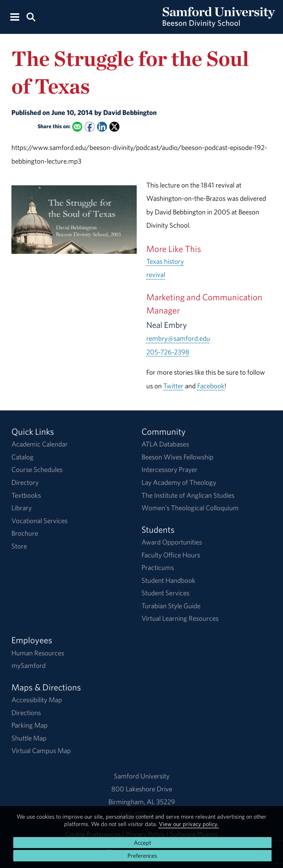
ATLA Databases (165, 444)
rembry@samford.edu (178, 338)
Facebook (211, 386)
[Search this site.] (31, 16)
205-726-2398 (168, 352)
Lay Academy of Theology (179, 482)
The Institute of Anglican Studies (188, 495)
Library (22, 508)
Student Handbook (168, 580)
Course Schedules (37, 469)
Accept (142, 843)
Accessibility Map (37, 700)
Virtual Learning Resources (180, 618)
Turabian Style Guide (171, 606)
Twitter (173, 386)
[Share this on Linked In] (102, 127)
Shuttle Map (29, 738)
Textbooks (26, 495)
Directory (25, 482)
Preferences (142, 855)
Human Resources (38, 653)
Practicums (158, 567)
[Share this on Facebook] (89, 127)
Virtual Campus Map (41, 750)
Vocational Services (39, 521)
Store (19, 546)
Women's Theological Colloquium (190, 508)
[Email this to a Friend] (77, 127)
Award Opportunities (172, 542)
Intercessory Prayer (170, 469)
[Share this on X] (114, 127)
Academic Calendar (40, 444)
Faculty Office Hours (171, 555)
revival (156, 274)
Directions (26, 713)
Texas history (165, 261)
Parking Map (29, 725)
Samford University (142, 776)
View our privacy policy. (189, 824)
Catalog (22, 457)
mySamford (29, 665)
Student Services (165, 593)
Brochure (25, 533)
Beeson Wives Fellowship (177, 457)
